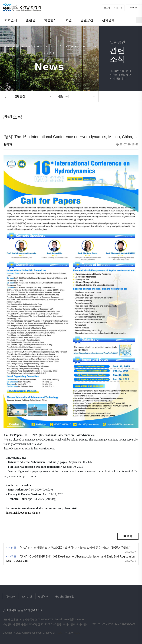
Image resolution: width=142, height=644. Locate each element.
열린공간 (87, 20)
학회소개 (10, 596)
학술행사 (50, 20)
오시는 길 (27, 596)
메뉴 (139, 20)
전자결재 (108, 20)
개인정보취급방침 (64, 596)
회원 (69, 20)
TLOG (59, 633)
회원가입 (118, 8)
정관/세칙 (43, 596)
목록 (128, 536)
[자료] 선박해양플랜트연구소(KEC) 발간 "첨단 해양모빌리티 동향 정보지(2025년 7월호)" (75, 548)
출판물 (31, 20)
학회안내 (11, 20)
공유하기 (137, 96)
